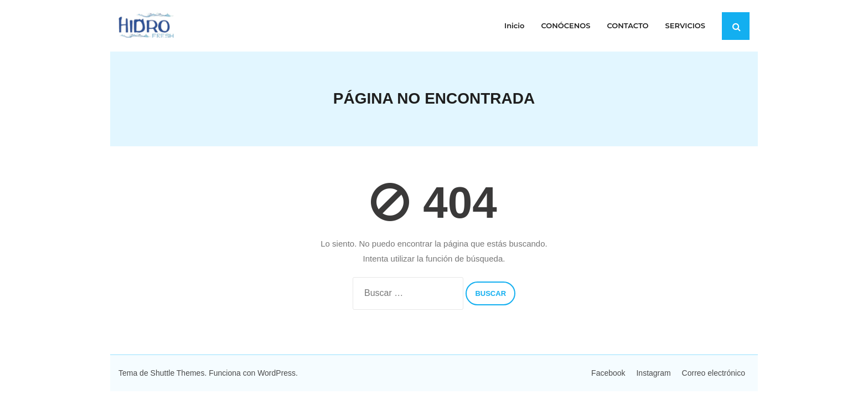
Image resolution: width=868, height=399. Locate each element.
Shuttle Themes (178, 373)
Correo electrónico (714, 373)
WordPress (277, 373)
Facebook (608, 373)
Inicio (514, 25)
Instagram (653, 373)
